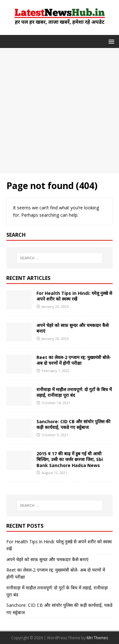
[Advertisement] (60, 111)
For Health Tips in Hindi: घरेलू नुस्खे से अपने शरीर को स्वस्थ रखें (74, 296)
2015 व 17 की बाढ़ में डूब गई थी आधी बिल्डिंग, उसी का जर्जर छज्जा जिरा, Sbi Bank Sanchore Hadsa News (70, 459)
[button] (110, 41)
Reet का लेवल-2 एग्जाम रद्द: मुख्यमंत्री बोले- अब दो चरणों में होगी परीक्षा (74, 360)
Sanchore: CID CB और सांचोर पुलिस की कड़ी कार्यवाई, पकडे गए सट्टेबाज (73, 424)
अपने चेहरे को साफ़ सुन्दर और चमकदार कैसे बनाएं (73, 328)
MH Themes (97, 638)
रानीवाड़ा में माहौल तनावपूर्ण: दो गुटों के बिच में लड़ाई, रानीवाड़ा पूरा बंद (74, 392)
